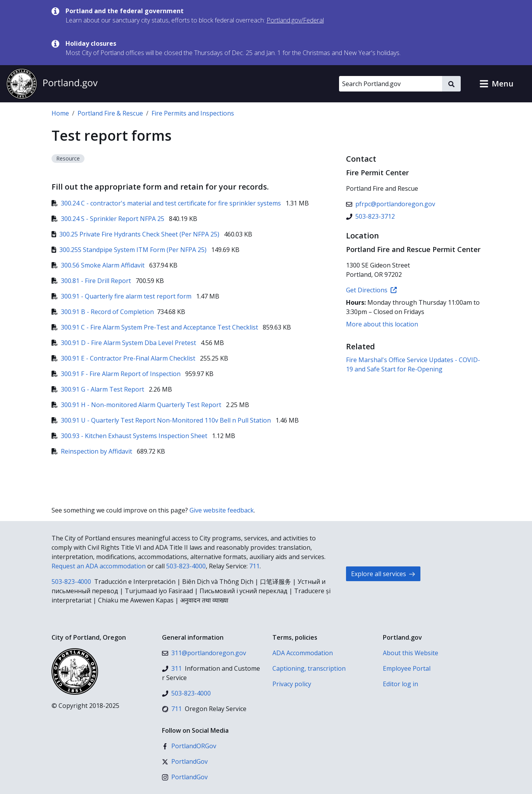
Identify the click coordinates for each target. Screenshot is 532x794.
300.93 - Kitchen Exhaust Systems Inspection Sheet (130, 436)
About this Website (411, 653)
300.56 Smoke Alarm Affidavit (99, 265)
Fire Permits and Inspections (193, 113)
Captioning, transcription (309, 668)
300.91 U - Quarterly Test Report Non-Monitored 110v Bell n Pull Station (162, 420)
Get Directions (371, 290)
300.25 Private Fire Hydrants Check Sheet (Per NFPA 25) (136, 234)
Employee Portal (407, 668)
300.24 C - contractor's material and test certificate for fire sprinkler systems (167, 203)
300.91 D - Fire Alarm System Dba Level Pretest (125, 343)
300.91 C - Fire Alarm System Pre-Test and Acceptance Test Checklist (156, 327)
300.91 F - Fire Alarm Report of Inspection (117, 374)
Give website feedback (222, 510)
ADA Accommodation (303, 653)
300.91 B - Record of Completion (103, 312)
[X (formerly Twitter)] (185, 761)
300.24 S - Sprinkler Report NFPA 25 (109, 219)
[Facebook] (189, 746)
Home (60, 113)
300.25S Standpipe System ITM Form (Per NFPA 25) (130, 250)
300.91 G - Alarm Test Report (99, 389)
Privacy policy (292, 684)
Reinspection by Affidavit (93, 451)
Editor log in (400, 684)
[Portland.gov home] (52, 84)
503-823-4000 (186, 566)
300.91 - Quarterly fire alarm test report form (122, 296)
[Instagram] (185, 777)
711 (254, 566)
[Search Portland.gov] (391, 84)
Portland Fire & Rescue (110, 113)
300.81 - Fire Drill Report (92, 281)
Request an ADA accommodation (99, 566)
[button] (496, 84)
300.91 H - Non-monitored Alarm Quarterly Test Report (137, 405)
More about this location (382, 324)
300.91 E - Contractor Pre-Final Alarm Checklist (124, 358)
